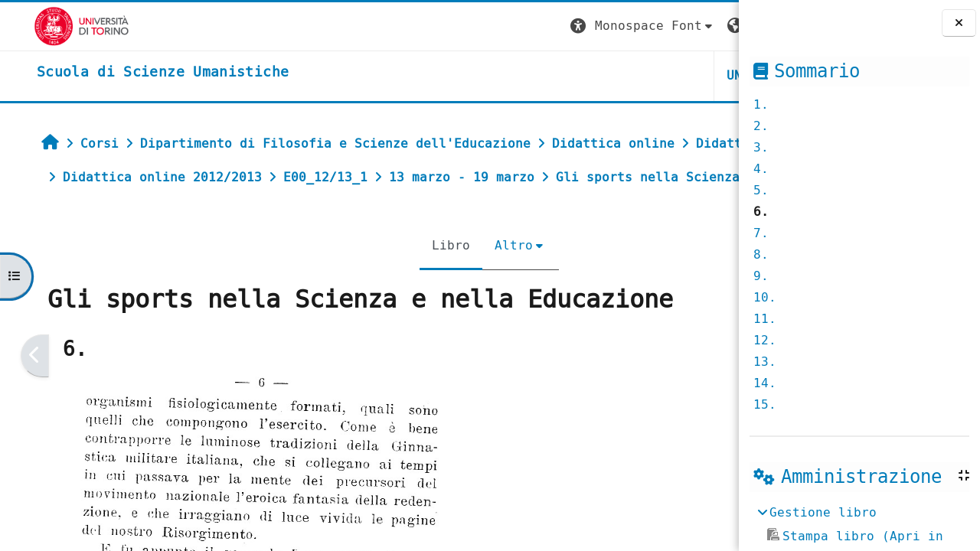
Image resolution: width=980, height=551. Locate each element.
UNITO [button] (556, 75)
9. (761, 276)
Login (707, 26)
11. (765, 319)
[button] (452, 26)
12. (765, 340)
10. (765, 297)
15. (765, 404)
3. (761, 147)
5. (761, 190)
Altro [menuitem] (402, 279)
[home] (129, 73)
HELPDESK (645, 75)
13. (765, 362)
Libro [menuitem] (339, 279)
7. (761, 233)
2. (761, 126)
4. (761, 169)
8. (761, 254)
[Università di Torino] (48, 26)
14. (765, 383)
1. (761, 104)
